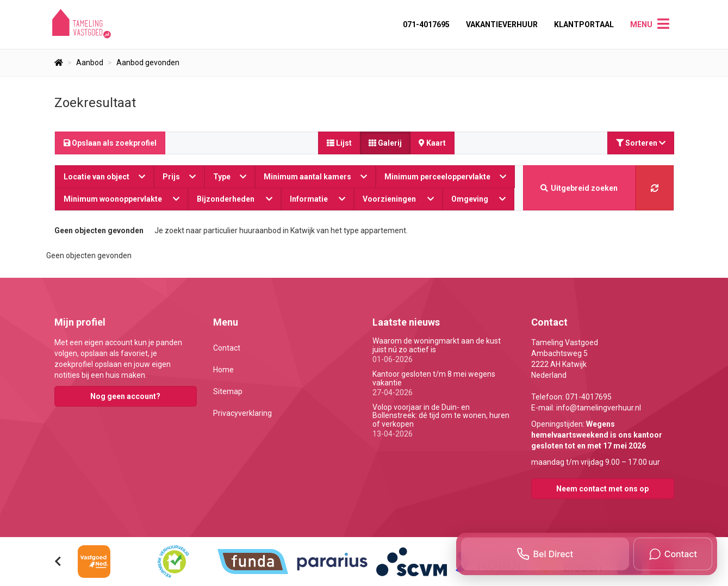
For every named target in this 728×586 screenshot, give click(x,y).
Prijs (179, 177)
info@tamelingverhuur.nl (599, 408)
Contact (227, 348)
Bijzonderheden (235, 199)
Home (223, 370)
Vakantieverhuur (502, 24)
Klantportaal (584, 24)
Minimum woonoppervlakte (122, 199)
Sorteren (641, 143)
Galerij (385, 143)
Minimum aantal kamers (315, 177)
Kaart (432, 143)
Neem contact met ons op (602, 489)
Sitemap (228, 391)
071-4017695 (426, 24)
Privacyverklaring (242, 413)
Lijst (339, 143)
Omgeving (479, 199)
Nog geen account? (125, 396)
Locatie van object (104, 177)
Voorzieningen (398, 199)
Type (230, 177)
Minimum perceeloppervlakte (445, 177)
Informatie (318, 199)
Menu (641, 24)
